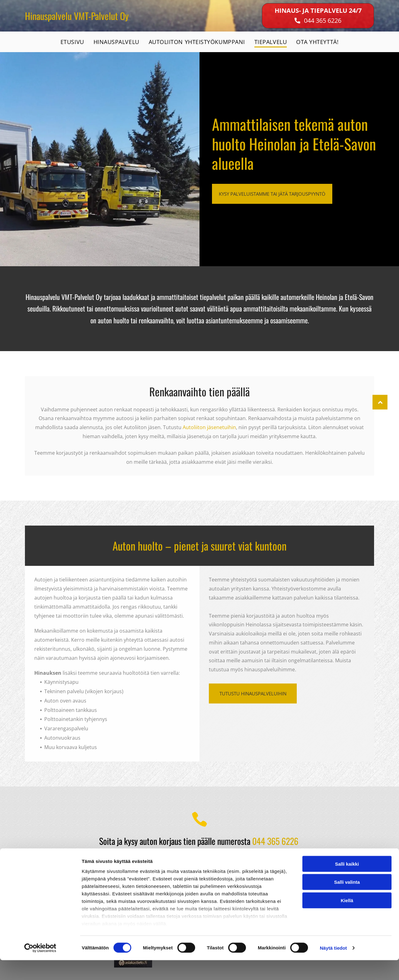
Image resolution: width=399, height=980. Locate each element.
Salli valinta (347, 902)
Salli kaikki (347, 883)
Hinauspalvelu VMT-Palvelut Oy (77, 16)
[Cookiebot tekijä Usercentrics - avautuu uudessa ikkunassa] (40, 968)
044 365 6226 (323, 20)
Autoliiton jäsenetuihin (209, 427)
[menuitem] (72, 42)
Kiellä (347, 920)
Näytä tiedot (333, 968)
